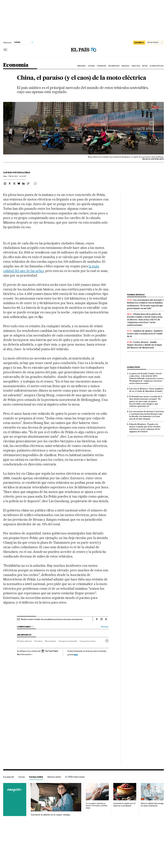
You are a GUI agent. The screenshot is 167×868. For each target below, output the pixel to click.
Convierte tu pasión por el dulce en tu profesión (124, 805)
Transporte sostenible (68, 641)
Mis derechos (114, 66)
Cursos (22, 777)
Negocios (125, 66)
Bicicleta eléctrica (24, 641)
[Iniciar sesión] (155, 43)
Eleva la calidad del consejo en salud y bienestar (152, 805)
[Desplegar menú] (5, 50)
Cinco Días (136, 66)
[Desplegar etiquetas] (107, 641)
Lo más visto (134, 367)
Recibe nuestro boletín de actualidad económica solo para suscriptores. (52, 619)
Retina (145, 66)
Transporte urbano (88, 641)
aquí (76, 654)
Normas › (105, 627)
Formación (102, 66)
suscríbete (139, 43)
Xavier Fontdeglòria (17, 173)
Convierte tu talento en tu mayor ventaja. (51, 815)
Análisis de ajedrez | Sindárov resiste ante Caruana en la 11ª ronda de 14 (145, 334)
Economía (16, 65)
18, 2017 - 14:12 (17, 176)
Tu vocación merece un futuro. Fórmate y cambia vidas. (96, 806)
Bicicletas (38, 641)
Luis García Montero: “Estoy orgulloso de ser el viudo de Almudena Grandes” (146, 390)
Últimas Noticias (157, 66)
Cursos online (36, 777)
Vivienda (91, 66)
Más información (25, 654)
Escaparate (9, 777)
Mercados (82, 66)
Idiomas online (54, 777)
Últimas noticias (136, 295)
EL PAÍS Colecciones (75, 777)
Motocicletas (50, 641)
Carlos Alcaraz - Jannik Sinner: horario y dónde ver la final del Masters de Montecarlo (144, 345)
